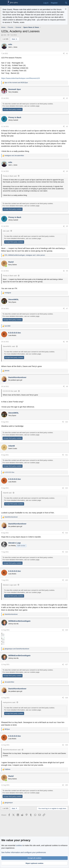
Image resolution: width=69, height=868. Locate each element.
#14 (67, 552)
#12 (67, 488)
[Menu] (3, 3)
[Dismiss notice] (65, 9)
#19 (67, 745)
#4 (67, 171)
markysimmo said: (9, 702)
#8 (67, 342)
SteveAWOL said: (9, 346)
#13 (67, 533)
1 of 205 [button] (5, 39)
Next (15, 39)
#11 (67, 455)
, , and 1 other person (25, 255)
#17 (67, 664)
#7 (67, 309)
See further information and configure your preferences (24, 852)
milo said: (6, 231)
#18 (67, 698)
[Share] (64, 54)
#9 (67, 386)
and (16, 83)
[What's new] (61, 3)
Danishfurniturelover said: (12, 750)
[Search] (66, 3)
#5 (67, 226)
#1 (67, 53)
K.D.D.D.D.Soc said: (10, 391)
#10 (67, 422)
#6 (67, 271)
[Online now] (6, 266)
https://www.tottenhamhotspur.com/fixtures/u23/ (20, 78)
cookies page (35, 106)
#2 (67, 98)
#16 (67, 630)
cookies (19, 845)
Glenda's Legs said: (10, 585)
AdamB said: (7, 493)
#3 (67, 126)
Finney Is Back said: (10, 176)
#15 (67, 580)
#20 (67, 785)
